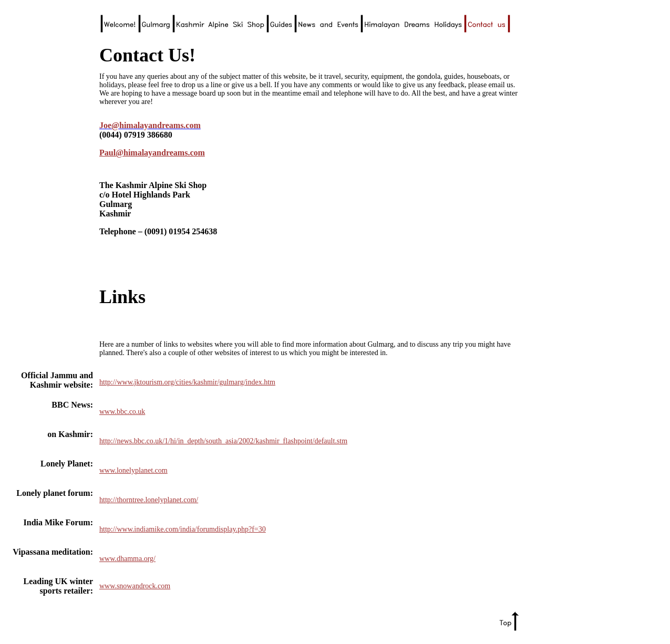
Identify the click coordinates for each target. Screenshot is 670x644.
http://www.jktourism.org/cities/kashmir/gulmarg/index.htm (187, 382)
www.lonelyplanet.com (133, 470)
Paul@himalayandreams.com (152, 153)
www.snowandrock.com (135, 586)
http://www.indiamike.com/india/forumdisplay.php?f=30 (183, 529)
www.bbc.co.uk (122, 412)
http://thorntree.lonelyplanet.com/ (149, 500)
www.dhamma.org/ (127, 559)
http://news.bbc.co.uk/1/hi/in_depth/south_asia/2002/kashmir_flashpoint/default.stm (223, 441)
